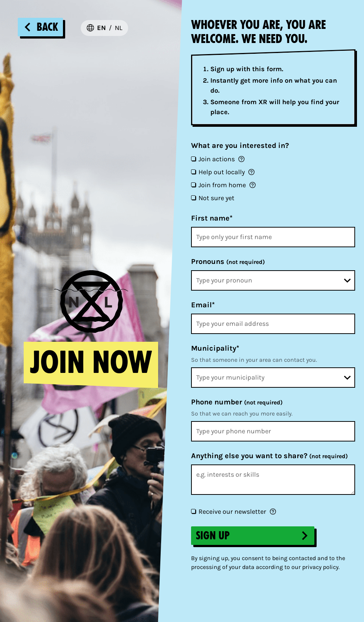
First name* (212, 218)
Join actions (217, 159)
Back (40, 27)
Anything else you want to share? (269, 456)
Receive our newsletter (232, 512)
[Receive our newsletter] (193, 511)
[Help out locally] (193, 172)
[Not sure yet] (193, 198)
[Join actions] (193, 159)
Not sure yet (216, 198)
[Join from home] (193, 185)
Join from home (222, 185)
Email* (203, 305)
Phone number (237, 402)
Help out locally (222, 172)
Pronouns (228, 262)
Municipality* (215, 348)
